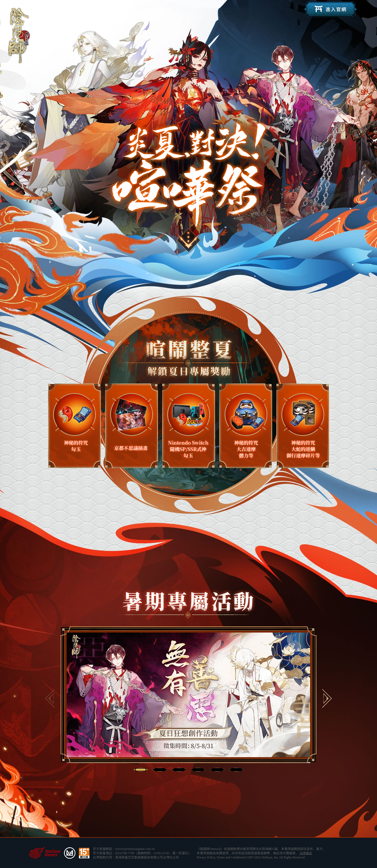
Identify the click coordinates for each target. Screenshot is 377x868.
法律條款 (306, 853)
